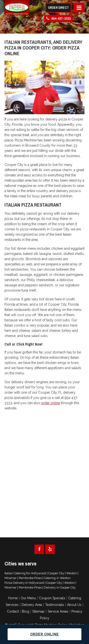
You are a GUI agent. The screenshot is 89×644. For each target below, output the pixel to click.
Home (13, 598)
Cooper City (56, 573)
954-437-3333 (59, 19)
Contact (13, 611)
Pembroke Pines (30, 578)
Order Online (44, 634)
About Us (74, 605)
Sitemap (38, 611)
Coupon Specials (52, 598)
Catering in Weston (57, 578)
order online (51, 403)
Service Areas (58, 611)
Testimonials (55, 605)
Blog (26, 611)
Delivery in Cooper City (60, 587)
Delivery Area (32, 605)
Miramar (11, 578)
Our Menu (28, 598)
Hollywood (38, 573)
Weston (72, 573)
